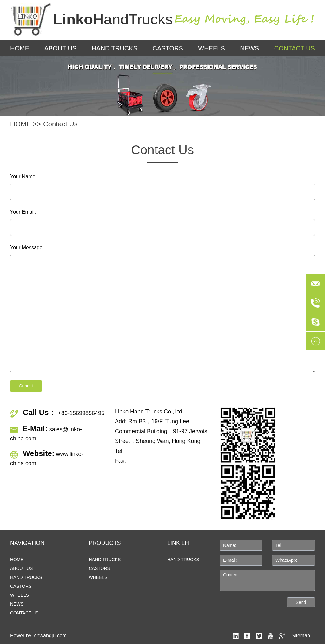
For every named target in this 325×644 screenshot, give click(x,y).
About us (61, 48)
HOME (20, 48)
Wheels (211, 48)
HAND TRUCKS (183, 560)
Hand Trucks (115, 48)
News (249, 48)
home (17, 560)
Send (301, 602)
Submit (26, 386)
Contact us (295, 48)
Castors (168, 48)
